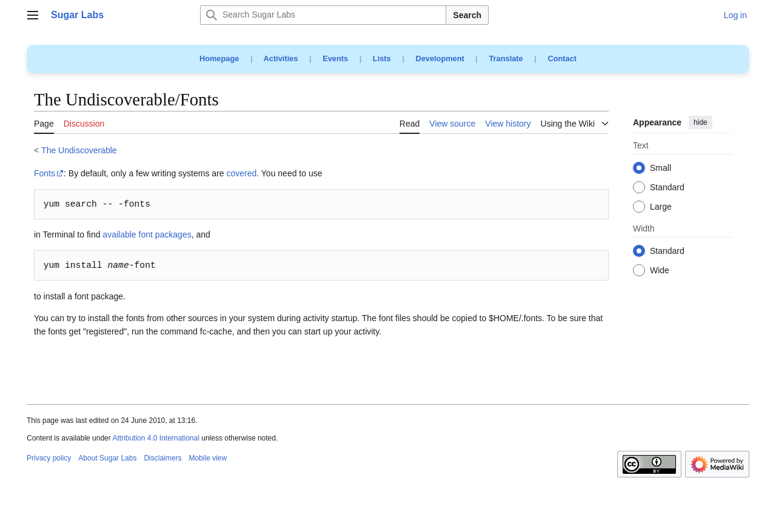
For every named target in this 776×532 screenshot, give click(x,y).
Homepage (219, 58)
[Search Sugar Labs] (323, 15)
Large (661, 207)
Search (467, 15)
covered (241, 173)
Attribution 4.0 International (156, 438)
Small (661, 168)
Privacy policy (49, 458)
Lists (382, 58)
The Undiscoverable (79, 150)
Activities (281, 58)
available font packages (147, 234)
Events (335, 58)
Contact (562, 58)
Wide (660, 271)
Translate (506, 58)
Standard (667, 188)
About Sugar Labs (107, 458)
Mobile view (208, 458)
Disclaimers (162, 458)
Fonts (45, 173)
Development (440, 58)
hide (701, 122)
